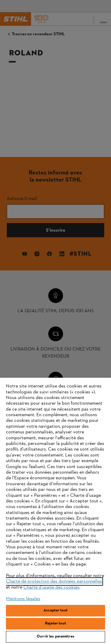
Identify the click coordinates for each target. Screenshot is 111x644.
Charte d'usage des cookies (51, 587)
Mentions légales (23, 599)
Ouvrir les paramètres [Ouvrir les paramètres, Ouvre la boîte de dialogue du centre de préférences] (55, 637)
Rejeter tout (55, 624)
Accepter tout (55, 611)
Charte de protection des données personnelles (54, 581)
